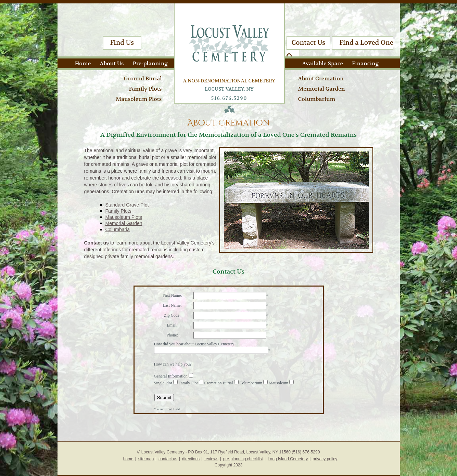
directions (191, 459)
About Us (112, 63)
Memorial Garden (322, 89)
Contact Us (309, 43)
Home (83, 63)
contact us (168, 459)
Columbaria (118, 229)
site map (146, 459)
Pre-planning (150, 63)
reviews (211, 459)
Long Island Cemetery (288, 459)
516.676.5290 (229, 98)
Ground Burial (143, 78)
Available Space (322, 63)
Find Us (122, 43)
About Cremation (321, 78)
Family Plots (145, 89)
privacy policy (325, 459)
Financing (365, 63)
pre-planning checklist (243, 459)
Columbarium (317, 99)
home (128, 459)
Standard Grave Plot (127, 205)
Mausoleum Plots (139, 99)
